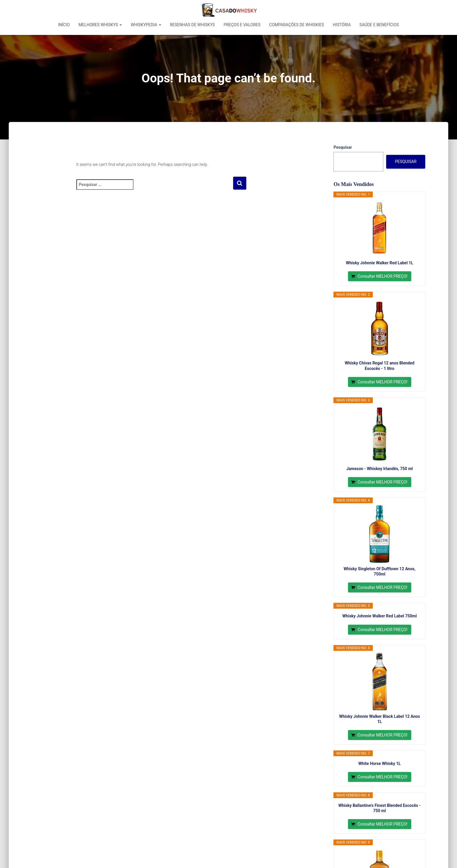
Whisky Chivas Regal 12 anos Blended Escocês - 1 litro (380, 366)
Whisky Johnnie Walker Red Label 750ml (380, 616)
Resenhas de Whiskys (192, 25)
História (342, 25)
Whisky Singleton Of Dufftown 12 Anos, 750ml (380, 571)
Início (64, 25)
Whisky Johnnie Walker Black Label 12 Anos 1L (380, 719)
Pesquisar (343, 147)
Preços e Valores (242, 25)
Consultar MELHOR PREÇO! (383, 276)
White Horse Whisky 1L (380, 764)
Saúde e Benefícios (379, 25)
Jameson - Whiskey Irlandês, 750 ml (379, 469)
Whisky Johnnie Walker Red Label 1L (380, 263)
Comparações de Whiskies (297, 25)
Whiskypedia (146, 25)
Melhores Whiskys (100, 25)
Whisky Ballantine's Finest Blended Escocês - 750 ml (380, 808)
